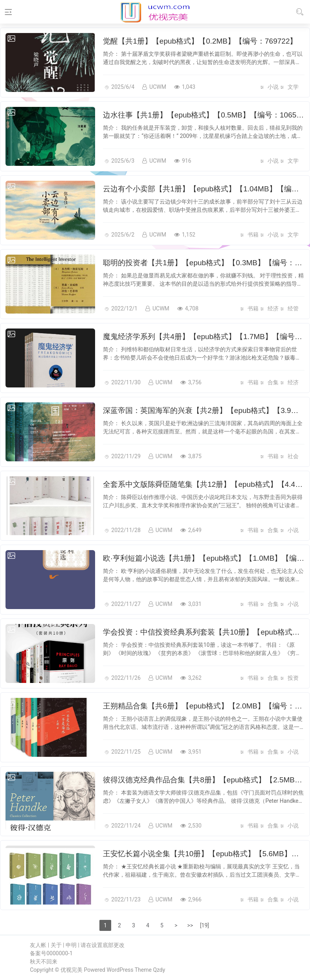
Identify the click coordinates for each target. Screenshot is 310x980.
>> (190, 925)
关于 (56, 945)
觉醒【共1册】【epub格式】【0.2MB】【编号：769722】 (200, 41)
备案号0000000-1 (51, 953)
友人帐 (38, 945)
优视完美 (72, 970)
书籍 (253, 235)
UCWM (154, 87)
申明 (71, 945)
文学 (293, 87)
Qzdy (159, 970)
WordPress (120, 970)
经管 (293, 308)
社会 (293, 456)
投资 (293, 678)
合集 (273, 382)
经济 (273, 308)
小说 (273, 87)
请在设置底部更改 (103, 945)
